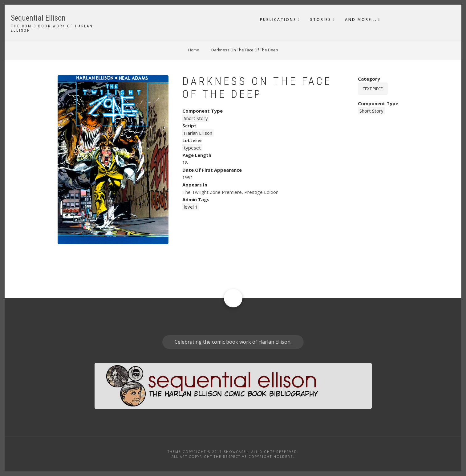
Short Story (196, 118)
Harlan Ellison (198, 133)
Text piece (373, 89)
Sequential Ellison (38, 18)
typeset (192, 148)
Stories (321, 20)
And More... (361, 20)
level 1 (191, 207)
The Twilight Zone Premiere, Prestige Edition (230, 192)
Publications (278, 20)
